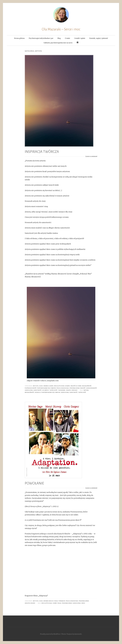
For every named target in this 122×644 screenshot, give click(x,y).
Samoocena (29, 390)
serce (83, 603)
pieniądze (62, 601)
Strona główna (19, 38)
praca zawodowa (63, 388)
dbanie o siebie (48, 386)
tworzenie (62, 390)
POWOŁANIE (34, 483)
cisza (41, 386)
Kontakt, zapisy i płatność (99, 38)
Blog (59, 38)
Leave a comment (91, 156)
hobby (55, 603)
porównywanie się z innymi (46, 388)
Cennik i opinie (80, 38)
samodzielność (91, 388)
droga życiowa (47, 603)
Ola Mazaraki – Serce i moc (61, 29)
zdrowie (74, 390)
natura (86, 390)
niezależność (87, 386)
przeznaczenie (67, 603)
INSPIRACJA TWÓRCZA (42, 152)
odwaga (38, 392)
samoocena (65, 392)
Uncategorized (30, 603)
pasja (56, 601)
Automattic (78, 634)
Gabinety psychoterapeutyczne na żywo (58, 43)
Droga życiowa (59, 386)
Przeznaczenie (75, 388)
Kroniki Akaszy (49, 601)
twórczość (53, 390)
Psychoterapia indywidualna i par (41, 38)
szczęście (45, 390)
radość (83, 388)
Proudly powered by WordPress (50, 634)
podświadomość (31, 388)
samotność (37, 390)
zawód (68, 390)
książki (68, 386)
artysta (36, 386)
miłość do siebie (76, 386)
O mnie (67, 38)
